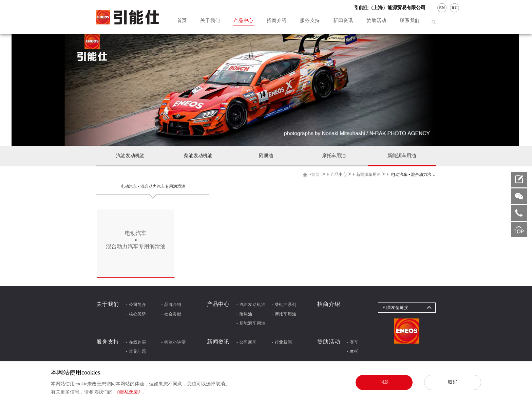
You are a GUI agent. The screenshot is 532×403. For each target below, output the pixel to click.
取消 (453, 382)
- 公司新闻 (247, 342)
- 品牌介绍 (171, 305)
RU (454, 8)
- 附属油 (244, 314)
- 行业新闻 (282, 342)
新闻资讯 (343, 21)
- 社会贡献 (171, 314)
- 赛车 (353, 342)
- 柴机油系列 (284, 305)
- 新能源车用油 (251, 323)
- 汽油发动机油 (251, 305)
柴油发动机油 (198, 156)
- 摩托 (353, 351)
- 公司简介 (136, 305)
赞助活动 (376, 21)
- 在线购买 (136, 342)
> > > (373, 174)
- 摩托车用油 (284, 314)
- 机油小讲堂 (174, 342)
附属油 (266, 156)
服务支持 (310, 21)
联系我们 (410, 21)
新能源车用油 (402, 156)
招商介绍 (277, 21)
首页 (182, 21)
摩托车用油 (334, 156)
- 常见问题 (136, 351)
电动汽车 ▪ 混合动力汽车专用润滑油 (153, 186)
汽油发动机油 (130, 156)
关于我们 (210, 21)
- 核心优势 (136, 314)
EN (442, 8)
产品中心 (243, 21)
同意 (384, 382)
